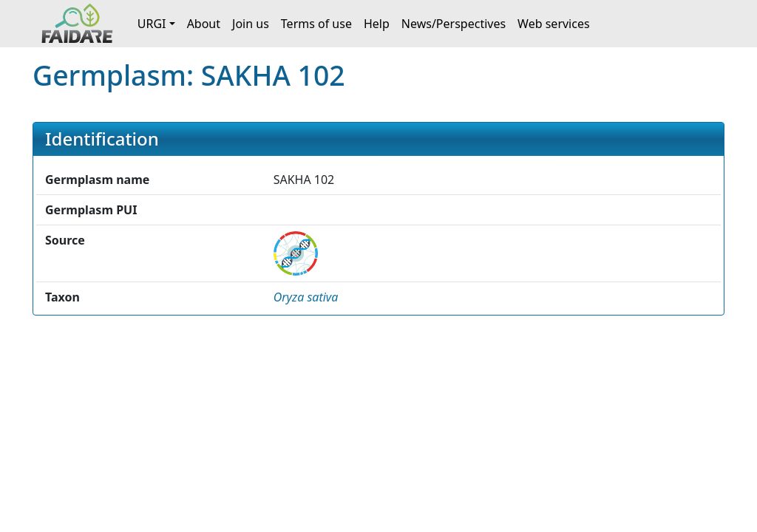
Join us (251, 24)
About (204, 24)
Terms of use (316, 24)
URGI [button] (152, 24)
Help (377, 24)
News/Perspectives (454, 24)
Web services (554, 24)
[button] (306, 297)
